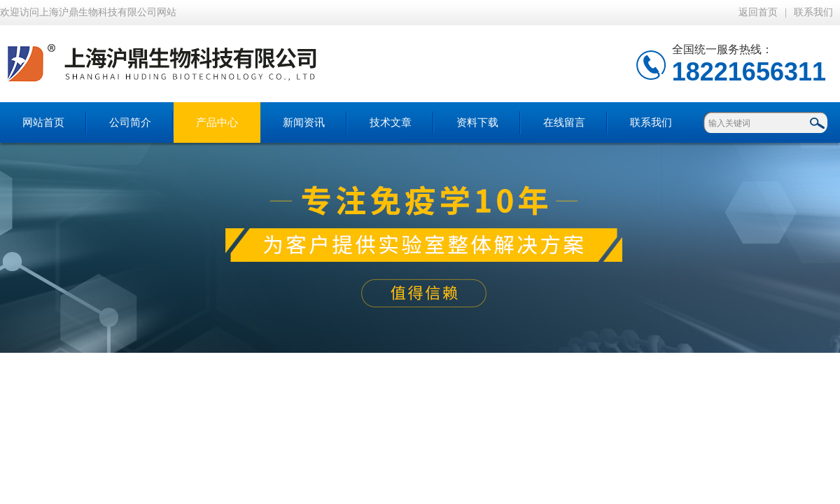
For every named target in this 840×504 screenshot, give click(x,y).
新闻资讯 (304, 122)
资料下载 (477, 122)
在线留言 (564, 122)
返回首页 (758, 12)
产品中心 (217, 122)
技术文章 (391, 122)
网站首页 (43, 122)
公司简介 (130, 122)
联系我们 (813, 12)
